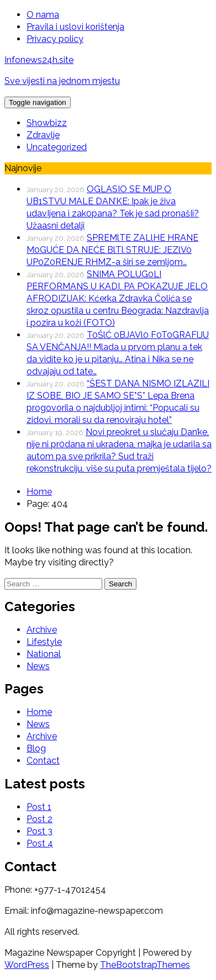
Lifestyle (44, 642)
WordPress (27, 965)
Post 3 (39, 831)
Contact (43, 761)
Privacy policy (55, 39)
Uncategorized (57, 147)
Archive (42, 630)
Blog (36, 748)
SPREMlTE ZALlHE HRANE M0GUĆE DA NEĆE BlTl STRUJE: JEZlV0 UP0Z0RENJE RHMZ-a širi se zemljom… (112, 250)
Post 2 (39, 819)
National (44, 654)
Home (39, 712)
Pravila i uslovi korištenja (75, 27)
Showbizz (47, 123)
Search (120, 584)
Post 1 (39, 807)
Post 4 (40, 843)
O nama (43, 15)
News (38, 666)
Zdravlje (43, 135)
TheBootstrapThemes (145, 965)
